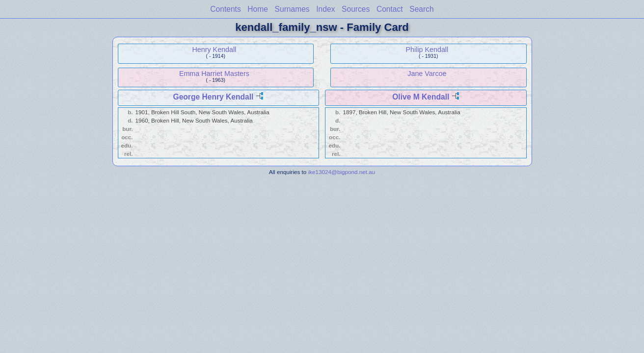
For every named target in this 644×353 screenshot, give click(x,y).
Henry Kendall (214, 50)
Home (258, 9)
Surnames (292, 9)
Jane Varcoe (427, 74)
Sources (356, 9)
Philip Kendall (427, 50)
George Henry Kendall (214, 97)
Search (421, 9)
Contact (390, 9)
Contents (225, 9)
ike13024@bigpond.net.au (342, 172)
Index (325, 9)
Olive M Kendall (421, 97)
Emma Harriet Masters (214, 74)
